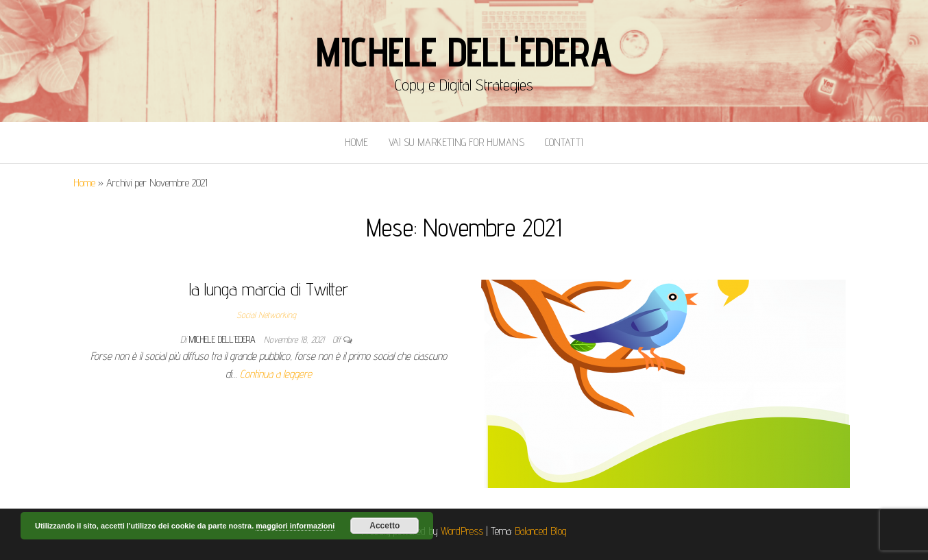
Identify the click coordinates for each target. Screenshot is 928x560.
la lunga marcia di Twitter (269, 289)
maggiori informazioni (295, 526)
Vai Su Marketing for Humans (456, 142)
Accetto (384, 526)
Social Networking (266, 315)
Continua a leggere (276, 374)
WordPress (462, 531)
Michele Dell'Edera (464, 51)
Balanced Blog (541, 531)
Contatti (564, 142)
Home (356, 142)
